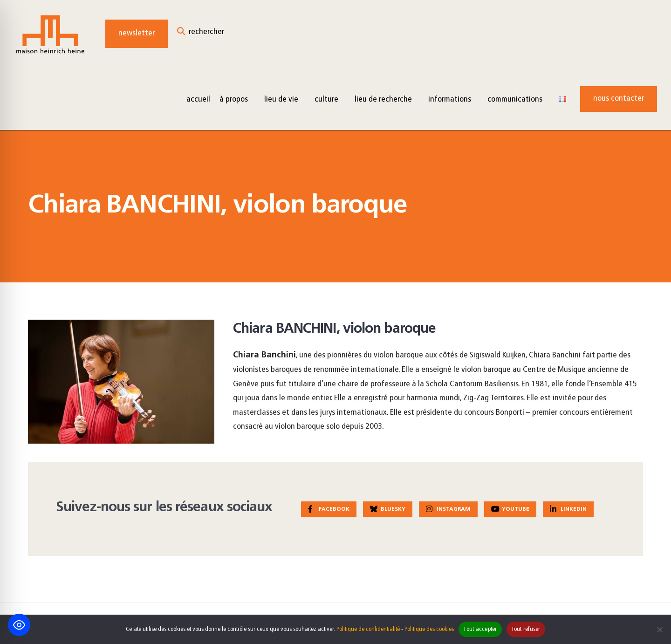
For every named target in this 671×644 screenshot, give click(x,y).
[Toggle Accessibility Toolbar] (19, 625)
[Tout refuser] (659, 630)
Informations (450, 99)
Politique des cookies (429, 629)
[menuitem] (237, 99)
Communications (515, 99)
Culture (326, 99)
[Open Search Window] (201, 34)
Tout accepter (480, 629)
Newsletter (137, 33)
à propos (234, 99)
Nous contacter (619, 99)
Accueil (198, 99)
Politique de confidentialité (368, 629)
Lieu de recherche (383, 99)
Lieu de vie (281, 99)
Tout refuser (526, 629)
